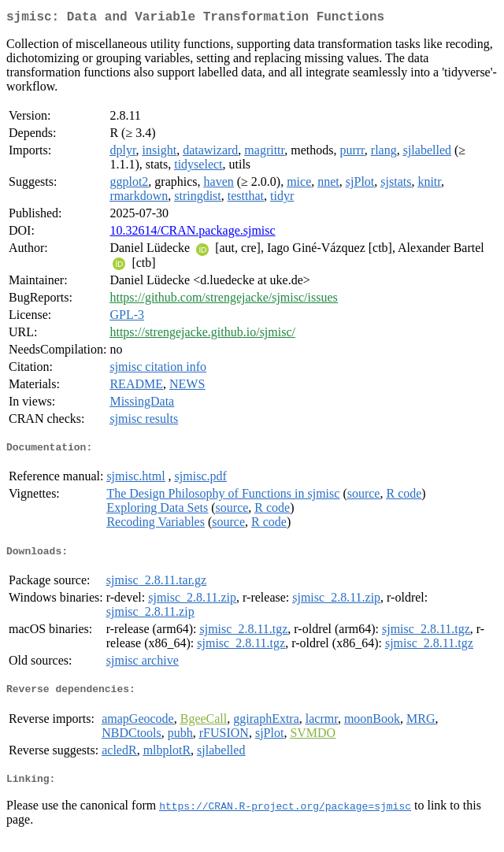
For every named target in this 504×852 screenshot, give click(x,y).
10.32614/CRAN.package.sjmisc (192, 233)
